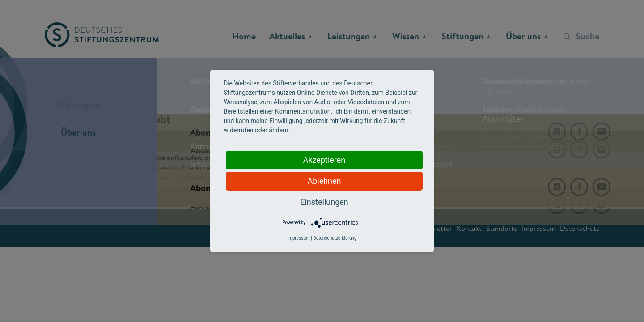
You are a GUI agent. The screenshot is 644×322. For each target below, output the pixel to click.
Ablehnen (324, 181)
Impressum (298, 238)
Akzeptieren (324, 160)
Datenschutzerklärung (335, 238)
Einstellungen (324, 202)
